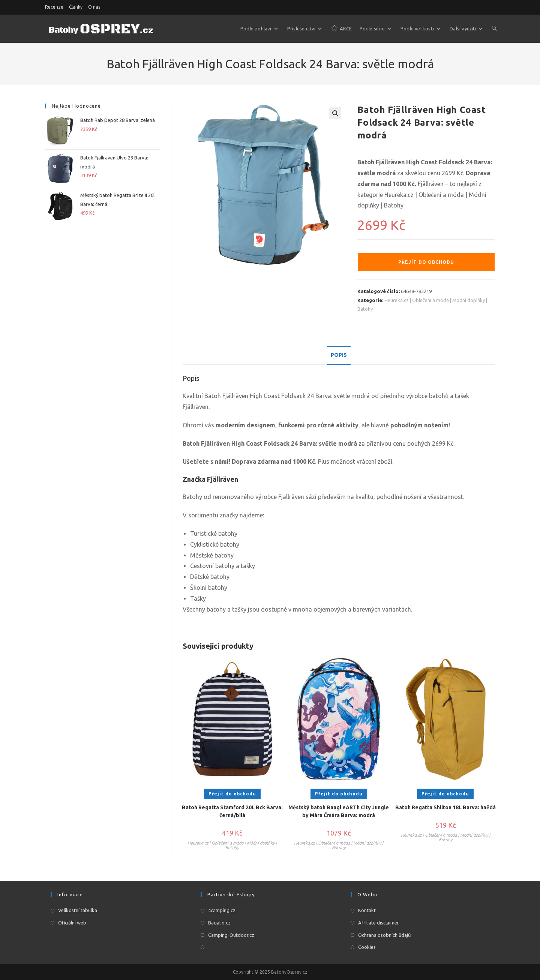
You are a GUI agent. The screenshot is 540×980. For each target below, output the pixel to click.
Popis (339, 355)
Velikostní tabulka (78, 910)
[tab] (339, 355)
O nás (94, 7)
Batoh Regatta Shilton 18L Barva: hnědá (445, 808)
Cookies (367, 947)
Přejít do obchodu (426, 262)
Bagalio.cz (219, 923)
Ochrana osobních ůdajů (384, 935)
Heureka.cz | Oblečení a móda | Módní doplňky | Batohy (232, 845)
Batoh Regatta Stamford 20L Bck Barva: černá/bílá (232, 812)
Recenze (54, 7)
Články (76, 7)
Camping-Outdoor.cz (231, 935)
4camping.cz (222, 910)
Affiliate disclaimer (379, 923)
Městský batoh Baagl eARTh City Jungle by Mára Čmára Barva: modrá (339, 812)
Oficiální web (72, 923)
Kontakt (367, 910)
